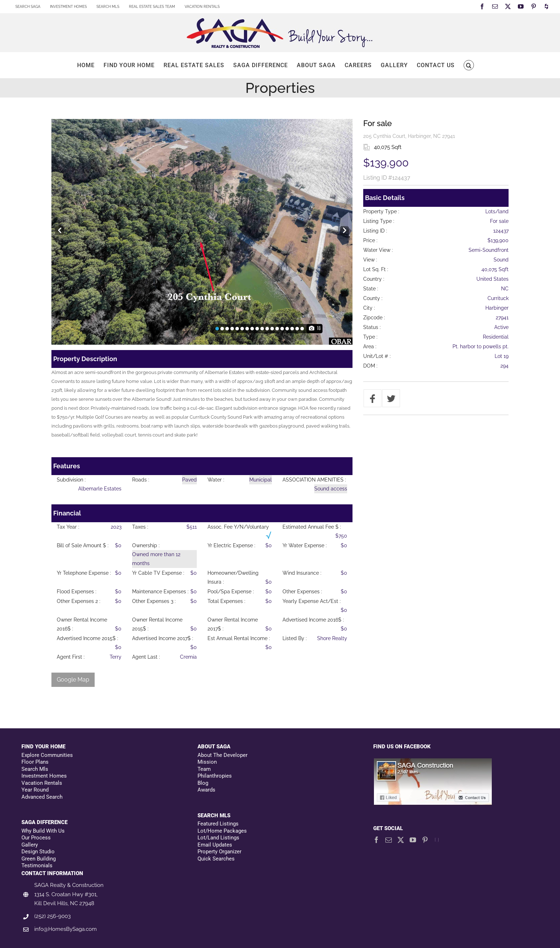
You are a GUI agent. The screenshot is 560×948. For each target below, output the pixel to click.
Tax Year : (68, 527)
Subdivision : (71, 480)
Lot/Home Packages (222, 831)
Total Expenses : (226, 601)
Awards (206, 790)
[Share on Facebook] (372, 398)
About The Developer (222, 755)
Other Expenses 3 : (154, 601)
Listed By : (295, 638)
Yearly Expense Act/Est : (312, 601)
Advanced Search (42, 797)
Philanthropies (215, 776)
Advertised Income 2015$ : (87, 638)
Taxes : (140, 527)
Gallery (30, 845)
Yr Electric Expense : (231, 545)
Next (344, 229)
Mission (207, 762)
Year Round (35, 790)
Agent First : (71, 657)
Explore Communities (47, 755)
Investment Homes (44, 776)
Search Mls (35, 769)
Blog (203, 783)
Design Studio (38, 852)
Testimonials (37, 865)
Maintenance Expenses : (160, 592)
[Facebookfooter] (433, 761)
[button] (469, 65)
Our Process (36, 838)
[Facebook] (376, 840)
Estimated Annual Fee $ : (312, 527)
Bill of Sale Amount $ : (83, 545)
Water (215, 480)
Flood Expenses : (77, 592)
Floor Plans (35, 762)
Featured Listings (218, 824)
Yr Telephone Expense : (84, 573)
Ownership (145, 545)
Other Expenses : (302, 592)
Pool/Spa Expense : (231, 592)
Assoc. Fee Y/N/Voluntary (238, 527)
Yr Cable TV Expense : (158, 573)
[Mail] (389, 840)
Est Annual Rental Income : (239, 638)
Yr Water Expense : (305, 545)
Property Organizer (219, 852)
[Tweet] (391, 398)
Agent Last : (146, 657)
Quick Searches (216, 859)
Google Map (73, 680)
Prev (59, 229)
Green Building (39, 859)
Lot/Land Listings (218, 838)
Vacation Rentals (42, 783)
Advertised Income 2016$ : (313, 620)
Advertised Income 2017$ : (163, 638)
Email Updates (215, 845)
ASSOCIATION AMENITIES (313, 480)
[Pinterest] (425, 840)
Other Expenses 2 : (79, 601)
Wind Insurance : (302, 573)
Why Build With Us (43, 831)
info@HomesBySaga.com (66, 929)
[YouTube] (413, 840)
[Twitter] (401, 840)
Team (204, 769)
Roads (139, 480)
